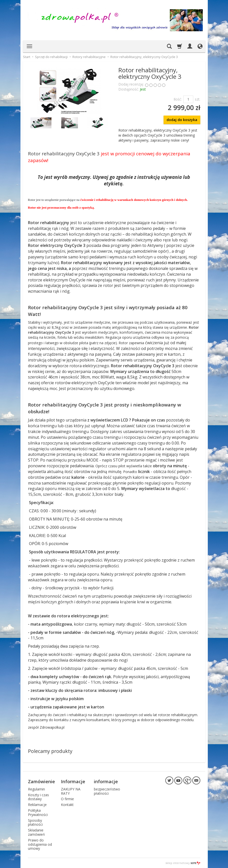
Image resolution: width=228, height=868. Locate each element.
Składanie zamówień (36, 832)
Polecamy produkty (50, 751)
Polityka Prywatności (38, 812)
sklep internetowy (183, 863)
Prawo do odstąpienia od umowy (40, 844)
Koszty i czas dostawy (38, 797)
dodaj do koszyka (182, 120)
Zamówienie (41, 781)
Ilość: (178, 99)
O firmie (67, 799)
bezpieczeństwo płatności (107, 791)
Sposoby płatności (35, 822)
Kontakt (67, 805)
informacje (106, 781)
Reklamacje (37, 805)
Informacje (73, 781)
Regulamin (36, 789)
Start (27, 57)
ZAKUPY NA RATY (71, 791)
